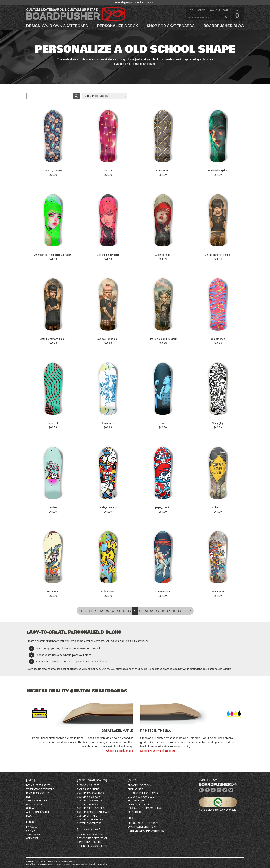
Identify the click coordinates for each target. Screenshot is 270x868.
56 (107, 611)
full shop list (136, 801)
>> (190, 611)
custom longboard (88, 804)
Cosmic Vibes (163, 592)
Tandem (53, 507)
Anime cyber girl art (218, 171)
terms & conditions (70, 864)
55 (102, 611)
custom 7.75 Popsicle (89, 801)
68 (174, 611)
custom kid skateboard (91, 820)
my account (33, 827)
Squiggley (218, 423)
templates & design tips (40, 789)
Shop (133, 780)
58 (118, 611)
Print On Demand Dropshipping (146, 831)
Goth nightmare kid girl (53, 339)
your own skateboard (57, 26)
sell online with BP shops (143, 823)
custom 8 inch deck (89, 797)
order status (34, 804)
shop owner (33, 834)
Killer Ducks (108, 592)
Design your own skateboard (158, 751)
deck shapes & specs (38, 785)
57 (113, 611)
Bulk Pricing (135, 812)
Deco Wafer (163, 171)
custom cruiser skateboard (93, 812)
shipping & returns (37, 801)
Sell (132, 818)
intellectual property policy (96, 864)
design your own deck (141, 797)
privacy (81, 864)
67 (168, 611)
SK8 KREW (218, 592)
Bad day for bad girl (108, 339)
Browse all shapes (88, 785)
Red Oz (108, 171)
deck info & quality (38, 793)
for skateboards (171, 26)
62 (141, 611)
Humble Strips (218, 507)
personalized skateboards (144, 793)
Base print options (88, 789)
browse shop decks (139, 785)
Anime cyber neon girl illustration (53, 255)
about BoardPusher (38, 812)
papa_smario (163, 507)
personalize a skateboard (92, 838)
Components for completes (144, 808)
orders (201, 10)
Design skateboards (92, 780)
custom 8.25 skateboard (91, 793)
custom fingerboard (89, 823)
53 (91, 611)
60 (130, 611)
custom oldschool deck (91, 808)
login (225, 10)
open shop (33, 838)
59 (124, 611)
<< (80, 611)
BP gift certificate (139, 804)
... (85, 611)
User (31, 822)
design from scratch (89, 834)
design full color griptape (93, 846)
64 (152, 611)
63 (146, 611)
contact (31, 808)
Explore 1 (53, 423)
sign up (213, 10)
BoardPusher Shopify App (143, 827)
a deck (117, 26)
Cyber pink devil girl (108, 255)
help (191, 10)
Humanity (53, 592)
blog (224, 26)
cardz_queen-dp (108, 507)
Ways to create (89, 829)
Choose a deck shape (120, 751)
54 (96, 611)
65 (157, 611)
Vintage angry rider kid (218, 255)
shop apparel (136, 789)
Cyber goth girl (163, 255)
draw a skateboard (88, 842)
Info (31, 780)
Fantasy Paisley (53, 171)
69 (180, 611)
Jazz (163, 423)
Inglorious (108, 423)
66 (163, 611)
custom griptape (87, 816)
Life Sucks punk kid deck (163, 339)
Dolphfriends (218, 339)
